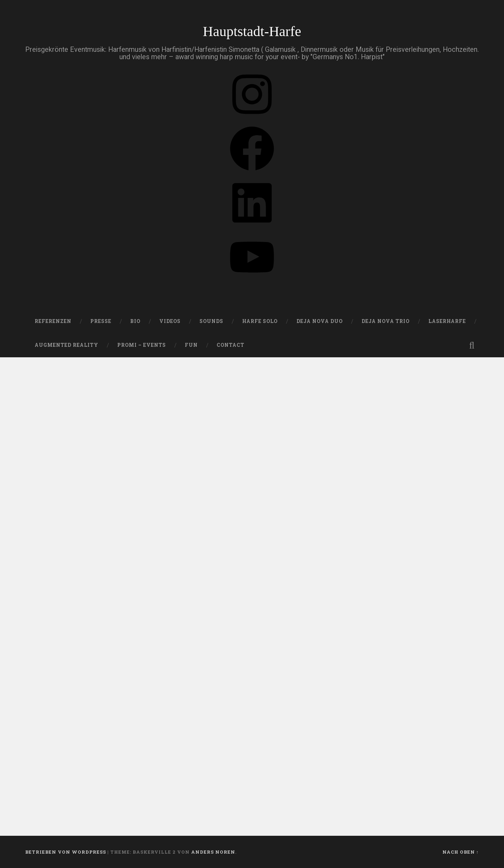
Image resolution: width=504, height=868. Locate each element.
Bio (135, 321)
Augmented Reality (66, 345)
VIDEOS (170, 321)
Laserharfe (447, 321)
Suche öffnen (472, 345)
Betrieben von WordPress (66, 852)
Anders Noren (213, 852)
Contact (230, 345)
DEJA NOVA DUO (320, 321)
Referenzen (53, 321)
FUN (191, 345)
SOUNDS (211, 321)
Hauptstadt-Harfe (252, 31)
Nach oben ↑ (461, 852)
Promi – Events (142, 345)
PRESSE (101, 321)
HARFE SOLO (260, 321)
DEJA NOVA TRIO (386, 321)
